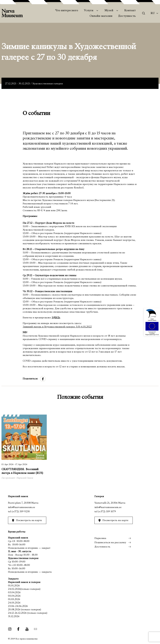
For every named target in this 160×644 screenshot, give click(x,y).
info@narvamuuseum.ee (22, 507)
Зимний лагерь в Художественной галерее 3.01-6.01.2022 (57, 327)
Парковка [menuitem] (100, 538)
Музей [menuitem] (109, 11)
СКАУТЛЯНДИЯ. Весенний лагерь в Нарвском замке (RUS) (22, 471)
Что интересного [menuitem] (67, 11)
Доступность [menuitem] (127, 16)
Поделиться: (30, 379)
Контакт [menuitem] (130, 11)
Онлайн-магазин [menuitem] (101, 16)
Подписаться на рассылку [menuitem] (110, 543)
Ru (153, 13)
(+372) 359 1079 (107, 512)
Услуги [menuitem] (89, 11)
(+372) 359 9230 (21, 512)
